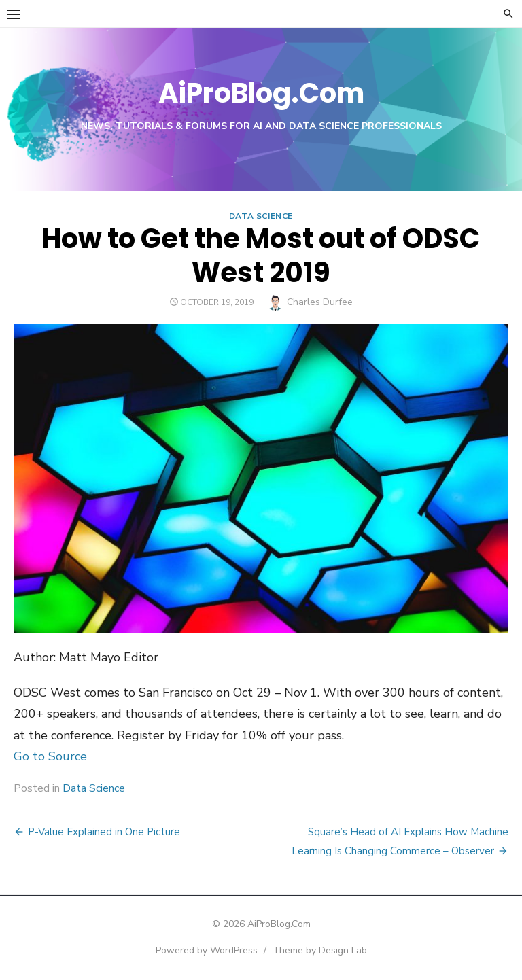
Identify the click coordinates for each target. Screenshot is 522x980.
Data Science (261, 216)
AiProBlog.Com (261, 93)
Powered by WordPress (207, 950)
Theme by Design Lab (320, 950)
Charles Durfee (320, 302)
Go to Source (50, 756)
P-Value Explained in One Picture (104, 832)
